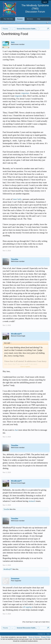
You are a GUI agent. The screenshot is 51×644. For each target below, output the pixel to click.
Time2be (15, 259)
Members (30, 19)
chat (16, 430)
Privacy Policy (46, 637)
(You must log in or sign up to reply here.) (36, 622)
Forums (20, 19)
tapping (29, 607)
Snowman (15, 579)
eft (24, 607)
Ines (13, 42)
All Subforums (7, 22)
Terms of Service (34, 637)
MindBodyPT (16, 334)
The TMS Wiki (8, 19)
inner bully (17, 199)
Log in (45, 2)
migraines (25, 93)
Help (39, 19)
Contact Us (41, 634)
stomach (32, 501)
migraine (18, 96)
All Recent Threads (21, 22)
